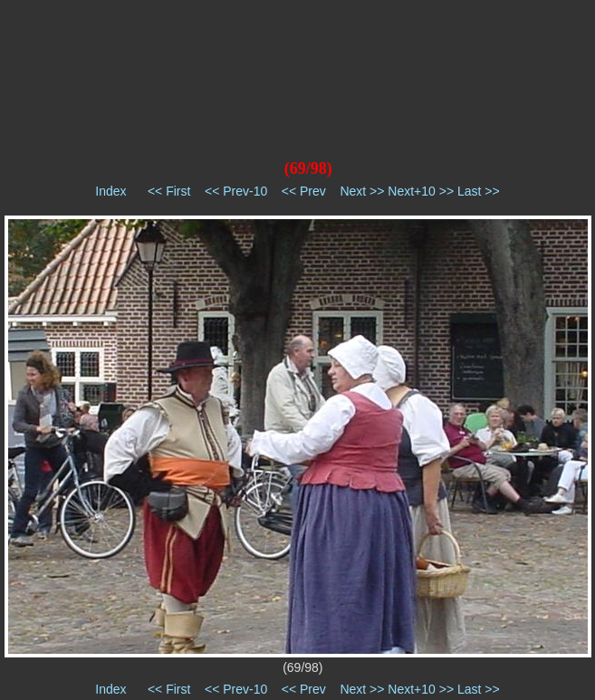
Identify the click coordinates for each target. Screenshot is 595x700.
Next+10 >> (421, 191)
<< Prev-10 (236, 191)
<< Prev (304, 191)
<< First (169, 191)
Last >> (479, 191)
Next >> (362, 191)
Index (110, 191)
